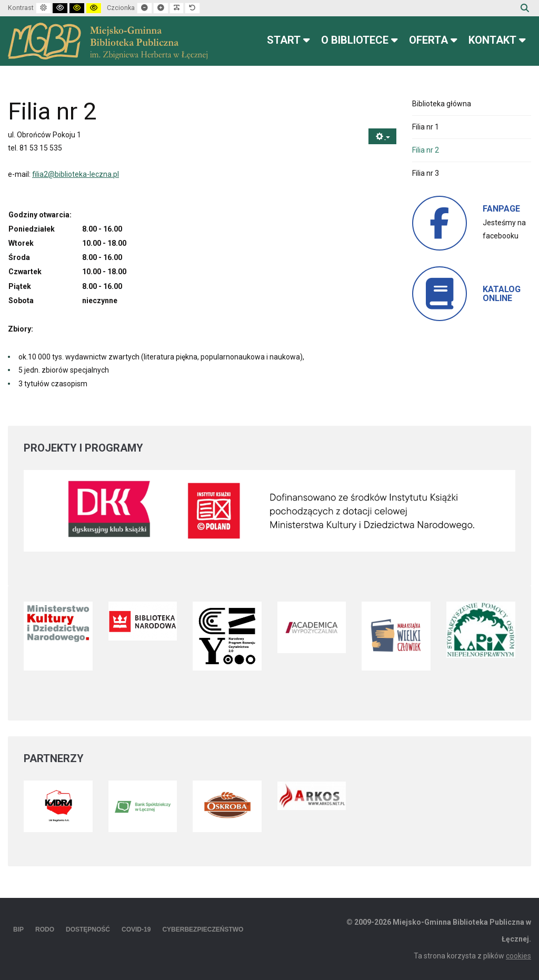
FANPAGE (501, 209)
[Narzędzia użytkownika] (382, 137)
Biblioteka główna (442, 104)
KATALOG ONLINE (502, 294)
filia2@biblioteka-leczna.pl (76, 174)
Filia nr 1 (426, 127)
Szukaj (525, 8)
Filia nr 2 (426, 150)
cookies (518, 956)
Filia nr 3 (426, 173)
